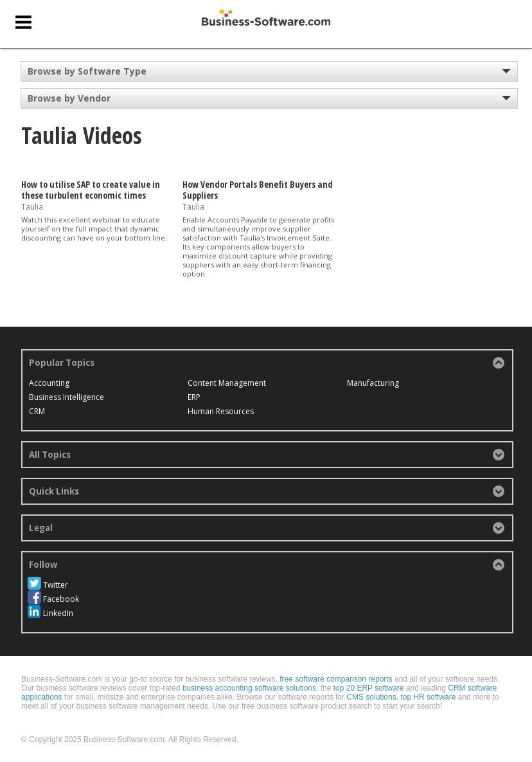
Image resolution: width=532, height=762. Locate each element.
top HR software (428, 697)
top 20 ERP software (369, 688)
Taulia (32, 206)
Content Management (227, 383)
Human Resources (221, 411)
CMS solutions (371, 697)
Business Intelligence (66, 397)
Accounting (49, 383)
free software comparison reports (336, 679)
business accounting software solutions (249, 688)
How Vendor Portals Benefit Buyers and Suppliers (258, 190)
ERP (194, 397)
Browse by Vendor (69, 98)
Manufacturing (373, 383)
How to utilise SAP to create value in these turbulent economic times (91, 190)
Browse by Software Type (87, 71)
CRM (37, 411)
